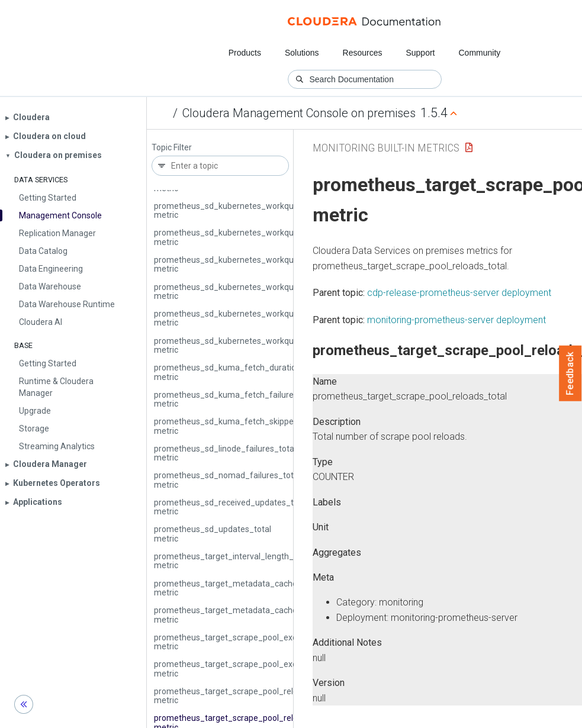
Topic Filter (172, 148)
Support (420, 53)
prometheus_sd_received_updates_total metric (231, 507)
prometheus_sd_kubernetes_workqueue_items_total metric (255, 237)
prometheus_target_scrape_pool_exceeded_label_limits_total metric (272, 642)
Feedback (570, 373)
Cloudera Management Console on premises (299, 113)
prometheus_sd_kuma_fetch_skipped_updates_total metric (255, 426)
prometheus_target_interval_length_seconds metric (239, 561)
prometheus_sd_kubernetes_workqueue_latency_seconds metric (265, 264)
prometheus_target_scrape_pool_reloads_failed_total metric (257, 696)
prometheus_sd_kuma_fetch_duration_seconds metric (245, 372)
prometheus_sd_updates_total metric (213, 534)
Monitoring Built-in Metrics (386, 148)
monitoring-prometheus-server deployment (456, 320)
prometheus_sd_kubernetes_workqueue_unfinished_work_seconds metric (282, 318)
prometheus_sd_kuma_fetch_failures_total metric (237, 399)
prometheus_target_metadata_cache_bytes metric (238, 588)
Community (480, 53)
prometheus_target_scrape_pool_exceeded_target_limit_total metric (272, 669)
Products (245, 53)
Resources (363, 53)
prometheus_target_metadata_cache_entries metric (241, 615)
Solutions (302, 53)
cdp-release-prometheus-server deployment (459, 293)
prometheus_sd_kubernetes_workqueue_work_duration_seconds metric (279, 345)
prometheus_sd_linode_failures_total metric (225, 453)
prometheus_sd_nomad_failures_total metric (227, 480)
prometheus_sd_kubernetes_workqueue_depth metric (244, 210)
